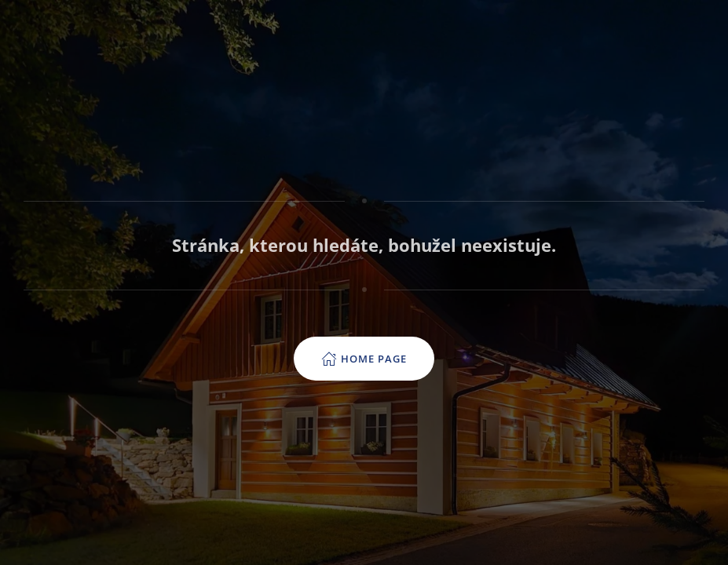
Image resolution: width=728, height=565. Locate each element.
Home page (364, 359)
